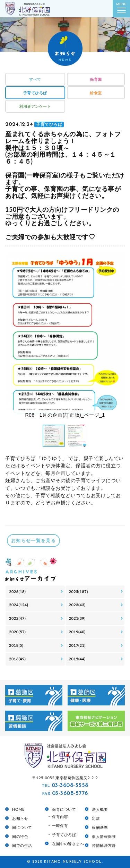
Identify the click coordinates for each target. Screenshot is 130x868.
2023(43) (77, 605)
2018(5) (16, 645)
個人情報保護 (104, 836)
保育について (64, 809)
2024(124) (19, 605)
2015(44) (77, 659)
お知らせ (20, 818)
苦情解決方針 (104, 845)
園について (22, 827)
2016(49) (17, 659)
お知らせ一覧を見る (33, 540)
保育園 (96, 79)
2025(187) (79, 592)
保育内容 (60, 817)
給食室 (96, 93)
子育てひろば (35, 93)
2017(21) (77, 645)
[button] (119, 336)
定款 (96, 818)
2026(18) (17, 592)
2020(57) (17, 632)
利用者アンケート (35, 106)
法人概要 (100, 809)
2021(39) (77, 618)
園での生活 (22, 845)
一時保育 (60, 826)
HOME (18, 809)
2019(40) (77, 632)
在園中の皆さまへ (68, 844)
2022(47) (17, 618)
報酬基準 (100, 827)
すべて (35, 79)
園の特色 (20, 836)
